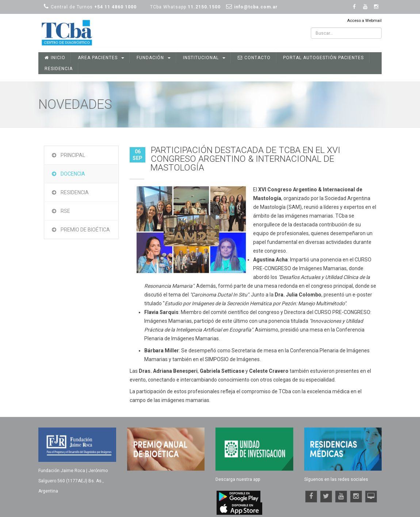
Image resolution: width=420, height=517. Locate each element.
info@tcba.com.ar (256, 7)
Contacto (254, 58)
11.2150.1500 (204, 7)
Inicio (55, 58)
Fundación (154, 58)
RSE (65, 211)
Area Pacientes (101, 58)
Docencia (73, 174)
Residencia (59, 69)
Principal (73, 155)
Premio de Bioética (85, 230)
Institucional (204, 58)
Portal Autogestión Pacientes (323, 58)
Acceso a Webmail (364, 21)
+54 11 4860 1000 (115, 7)
